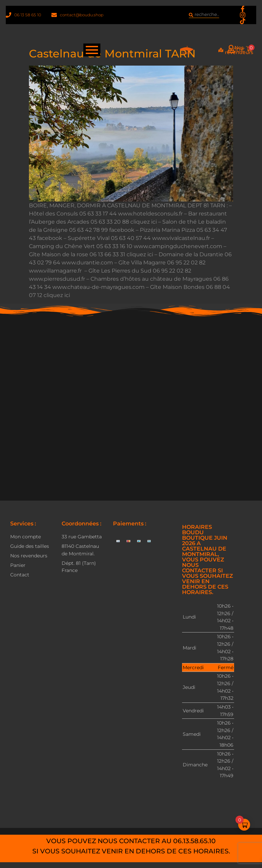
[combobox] (203, 16)
